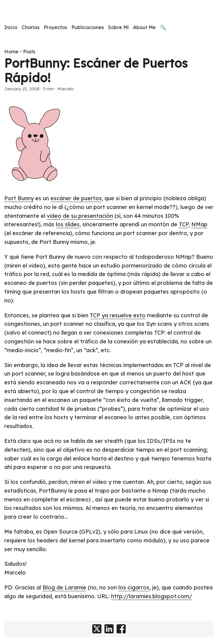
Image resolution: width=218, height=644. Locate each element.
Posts (29, 52)
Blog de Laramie (64, 587)
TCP (184, 224)
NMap (199, 224)
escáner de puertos (76, 198)
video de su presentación (80, 216)
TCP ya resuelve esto (118, 315)
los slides (68, 224)
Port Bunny (19, 198)
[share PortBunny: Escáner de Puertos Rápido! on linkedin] (109, 629)
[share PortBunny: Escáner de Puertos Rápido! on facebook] (121, 629)
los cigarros (134, 587)
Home (11, 52)
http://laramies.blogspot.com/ (152, 596)
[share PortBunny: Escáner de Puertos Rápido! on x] (97, 629)
